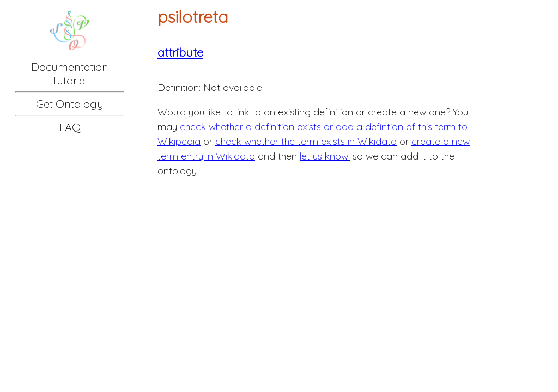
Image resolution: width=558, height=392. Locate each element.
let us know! (325, 156)
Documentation (70, 67)
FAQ (70, 127)
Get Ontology (70, 104)
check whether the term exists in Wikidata (306, 141)
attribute (180, 52)
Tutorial (70, 80)
